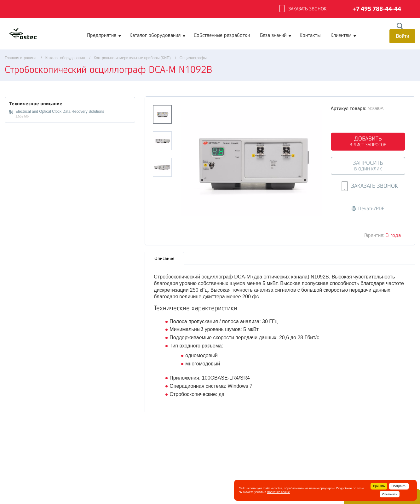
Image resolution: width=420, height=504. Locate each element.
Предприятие (102, 35)
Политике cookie (278, 492)
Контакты (310, 35)
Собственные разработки (222, 35)
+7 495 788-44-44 (377, 9)
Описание (164, 257)
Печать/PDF (368, 209)
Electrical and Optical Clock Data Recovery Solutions (60, 112)
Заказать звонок (303, 9)
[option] (252, 163)
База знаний (273, 35)
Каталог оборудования (155, 35)
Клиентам (341, 35)
